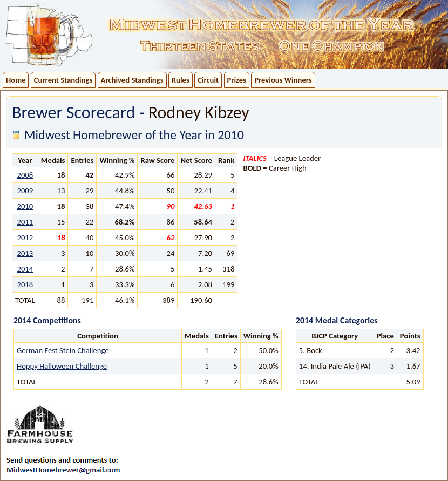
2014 (25, 269)
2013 (25, 253)
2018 (25, 284)
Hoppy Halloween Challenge (62, 366)
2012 (25, 238)
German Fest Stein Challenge (63, 350)
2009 (25, 191)
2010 (25, 206)
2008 (25, 175)
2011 (25, 222)
